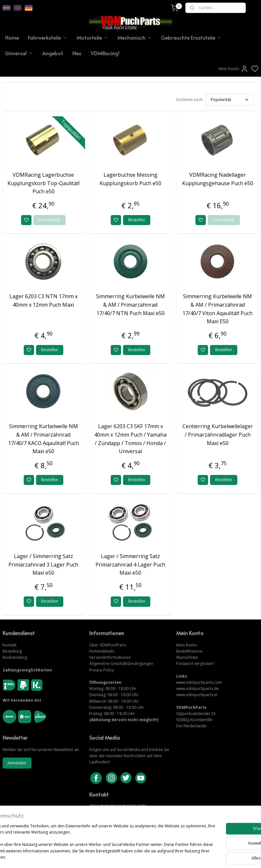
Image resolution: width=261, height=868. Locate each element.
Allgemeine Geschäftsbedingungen (121, 664)
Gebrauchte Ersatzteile (191, 37)
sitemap (153, 856)
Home (12, 37)
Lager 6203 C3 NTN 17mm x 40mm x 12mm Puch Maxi (43, 300)
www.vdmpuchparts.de (198, 689)
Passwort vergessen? (195, 664)
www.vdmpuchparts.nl (197, 695)
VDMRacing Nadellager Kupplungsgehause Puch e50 (218, 179)
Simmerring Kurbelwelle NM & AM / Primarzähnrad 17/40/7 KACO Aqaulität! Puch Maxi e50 (43, 439)
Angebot (53, 53)
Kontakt (10, 645)
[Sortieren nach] (229, 100)
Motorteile (93, 37)
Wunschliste (187, 657)
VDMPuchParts (112, 645)
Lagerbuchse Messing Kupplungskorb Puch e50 (130, 179)
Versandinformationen (110, 657)
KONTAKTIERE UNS (108, 812)
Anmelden (17, 763)
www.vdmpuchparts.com (199, 682)
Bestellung (12, 651)
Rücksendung (15, 657)
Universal (19, 53)
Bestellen (137, 220)
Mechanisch (135, 37)
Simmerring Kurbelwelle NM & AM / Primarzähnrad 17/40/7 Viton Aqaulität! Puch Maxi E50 (217, 309)
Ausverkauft (50, 220)
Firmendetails (102, 651)
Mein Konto (233, 69)
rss (166, 856)
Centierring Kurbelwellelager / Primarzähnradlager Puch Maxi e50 (218, 434)
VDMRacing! (105, 53)
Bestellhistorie (189, 651)
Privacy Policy (102, 670)
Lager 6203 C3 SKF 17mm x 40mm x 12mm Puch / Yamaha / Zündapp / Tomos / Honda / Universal (130, 439)
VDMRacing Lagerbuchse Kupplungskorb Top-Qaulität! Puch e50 (43, 183)
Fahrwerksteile (48, 37)
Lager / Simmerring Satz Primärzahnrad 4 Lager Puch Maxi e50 (130, 564)
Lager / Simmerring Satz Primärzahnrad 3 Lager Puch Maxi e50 (43, 564)
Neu (77, 53)
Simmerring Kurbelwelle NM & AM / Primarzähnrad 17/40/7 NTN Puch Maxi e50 (130, 305)
